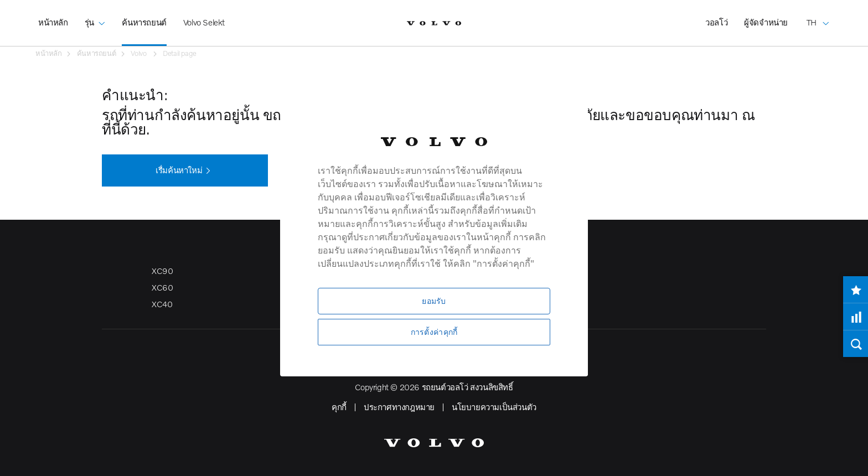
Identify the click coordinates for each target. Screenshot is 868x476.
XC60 (162, 287)
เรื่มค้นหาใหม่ (185, 171)
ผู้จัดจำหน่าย (766, 22)
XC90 (162, 271)
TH (818, 14)
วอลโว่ (716, 22)
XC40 (162, 304)
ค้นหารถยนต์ (144, 22)
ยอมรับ (434, 301)
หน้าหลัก (53, 22)
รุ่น (95, 14)
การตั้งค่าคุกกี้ (434, 332)
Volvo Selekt (204, 22)
